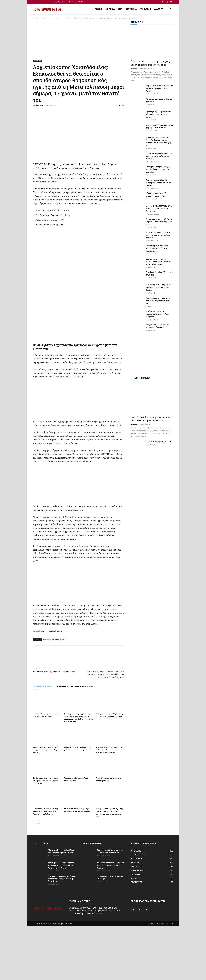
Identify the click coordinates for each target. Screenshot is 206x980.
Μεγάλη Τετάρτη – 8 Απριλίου (159, 442)
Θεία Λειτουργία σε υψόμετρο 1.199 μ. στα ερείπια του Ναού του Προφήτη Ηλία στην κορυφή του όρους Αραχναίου (105, 728)
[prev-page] (34, 876)
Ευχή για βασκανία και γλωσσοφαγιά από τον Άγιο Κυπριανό (157, 314)
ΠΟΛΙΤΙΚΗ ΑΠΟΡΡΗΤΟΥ (75, 2)
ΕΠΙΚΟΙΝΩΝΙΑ (60, 2)
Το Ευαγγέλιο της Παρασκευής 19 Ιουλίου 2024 (54, 726)
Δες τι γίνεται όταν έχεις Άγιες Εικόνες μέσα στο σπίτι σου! (150, 63)
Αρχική (35, 18)
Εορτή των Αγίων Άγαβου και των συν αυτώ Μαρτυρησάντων (152, 419)
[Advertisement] (79, 40)
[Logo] (47, 9)
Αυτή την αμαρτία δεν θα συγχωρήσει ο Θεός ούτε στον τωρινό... (159, 183)
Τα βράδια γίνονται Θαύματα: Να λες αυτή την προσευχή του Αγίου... (159, 88)
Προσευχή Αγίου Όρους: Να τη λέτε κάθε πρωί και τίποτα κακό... (158, 114)
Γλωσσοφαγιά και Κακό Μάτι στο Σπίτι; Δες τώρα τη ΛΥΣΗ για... (158, 301)
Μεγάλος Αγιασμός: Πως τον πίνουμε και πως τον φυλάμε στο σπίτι (158, 235)
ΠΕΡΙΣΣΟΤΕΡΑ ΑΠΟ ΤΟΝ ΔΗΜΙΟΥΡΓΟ (74, 741)
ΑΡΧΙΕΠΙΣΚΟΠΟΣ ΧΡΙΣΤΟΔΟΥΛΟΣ (55, 694)
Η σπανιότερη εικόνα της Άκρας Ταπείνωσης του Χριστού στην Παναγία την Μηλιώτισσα (45, 865)
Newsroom (40, 105)
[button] (170, 9)
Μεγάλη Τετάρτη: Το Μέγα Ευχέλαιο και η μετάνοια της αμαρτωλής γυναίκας (47, 804)
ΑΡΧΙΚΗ (98, 9)
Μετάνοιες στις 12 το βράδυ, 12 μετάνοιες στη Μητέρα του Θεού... (159, 287)
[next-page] (39, 876)
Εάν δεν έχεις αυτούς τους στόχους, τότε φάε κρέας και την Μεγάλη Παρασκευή (47, 835)
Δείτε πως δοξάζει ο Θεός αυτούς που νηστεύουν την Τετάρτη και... (157, 248)
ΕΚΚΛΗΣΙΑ (110, 9)
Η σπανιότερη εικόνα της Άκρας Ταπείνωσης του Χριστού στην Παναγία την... (62, 933)
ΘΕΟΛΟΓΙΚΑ (131, 9)
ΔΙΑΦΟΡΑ (159, 9)
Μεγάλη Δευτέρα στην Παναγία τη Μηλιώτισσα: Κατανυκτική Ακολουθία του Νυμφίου (109, 804)
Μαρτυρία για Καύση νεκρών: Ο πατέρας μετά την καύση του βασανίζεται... (159, 209)
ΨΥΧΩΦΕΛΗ (146, 9)
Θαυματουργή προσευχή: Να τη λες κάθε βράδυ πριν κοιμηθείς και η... (159, 222)
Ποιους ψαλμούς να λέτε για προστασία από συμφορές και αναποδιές (158, 169)
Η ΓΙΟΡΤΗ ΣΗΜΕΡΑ (140, 378)
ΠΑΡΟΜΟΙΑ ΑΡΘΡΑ (43, 741)
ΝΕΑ (120, 9)
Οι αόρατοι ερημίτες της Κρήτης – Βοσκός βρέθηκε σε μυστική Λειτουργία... (158, 262)
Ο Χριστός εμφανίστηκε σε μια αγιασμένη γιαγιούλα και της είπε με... (159, 156)
